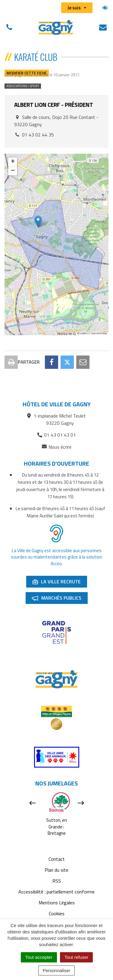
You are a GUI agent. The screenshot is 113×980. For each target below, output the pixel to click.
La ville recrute (60, 583)
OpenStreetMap (99, 333)
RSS (57, 881)
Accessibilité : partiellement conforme (56, 892)
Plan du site (56, 870)
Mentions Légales (57, 903)
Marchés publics (60, 599)
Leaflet (82, 333)
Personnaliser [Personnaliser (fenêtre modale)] (57, 970)
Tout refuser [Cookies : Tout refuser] (76, 957)
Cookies (57, 913)
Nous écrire (57, 447)
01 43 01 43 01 (57, 435)
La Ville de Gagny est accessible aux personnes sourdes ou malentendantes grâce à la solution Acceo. (56, 557)
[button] (38, 222)
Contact (57, 859)
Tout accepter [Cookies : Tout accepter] (39, 957)
